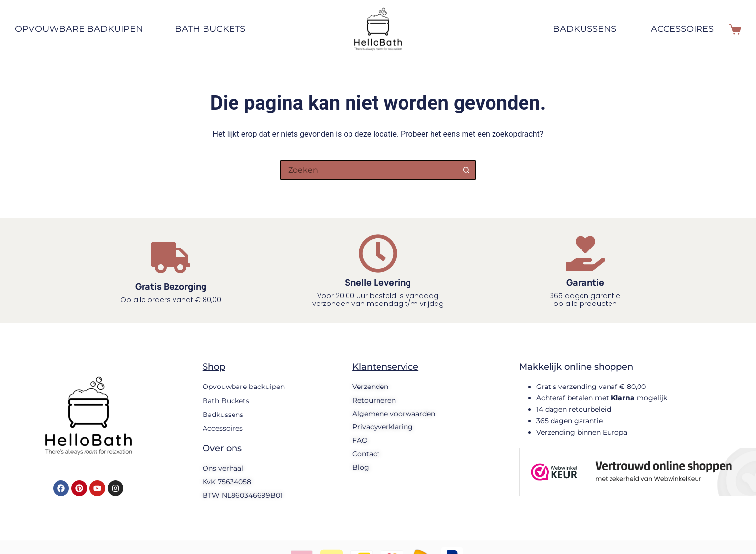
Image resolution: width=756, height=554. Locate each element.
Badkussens (585, 29)
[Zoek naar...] (368, 170)
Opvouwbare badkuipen (84, 29)
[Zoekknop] (466, 170)
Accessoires (682, 29)
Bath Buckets (210, 29)
